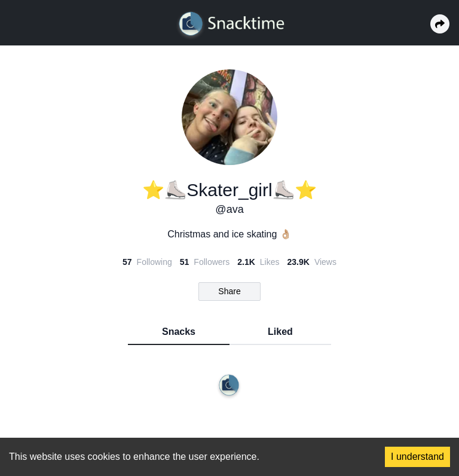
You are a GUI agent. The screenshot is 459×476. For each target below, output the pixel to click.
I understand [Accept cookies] (417, 457)
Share (229, 291)
